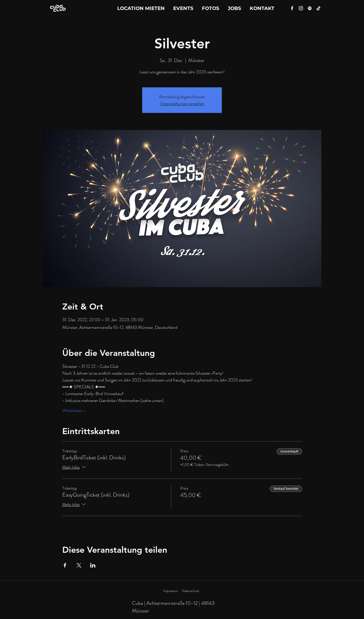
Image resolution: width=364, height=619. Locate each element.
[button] (262, 8)
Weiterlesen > (74, 410)
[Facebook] (292, 8)
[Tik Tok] (318, 8)
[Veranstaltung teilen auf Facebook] (65, 565)
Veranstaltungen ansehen (182, 103)
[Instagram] (301, 8)
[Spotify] (310, 8)
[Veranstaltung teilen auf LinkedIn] (93, 565)
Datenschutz (191, 591)
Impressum (170, 591)
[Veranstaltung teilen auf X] (79, 565)
